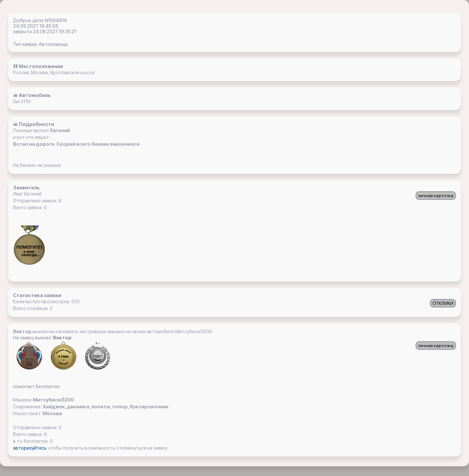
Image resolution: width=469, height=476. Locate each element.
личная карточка (436, 196)
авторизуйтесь (30, 448)
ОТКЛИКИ (443, 303)
